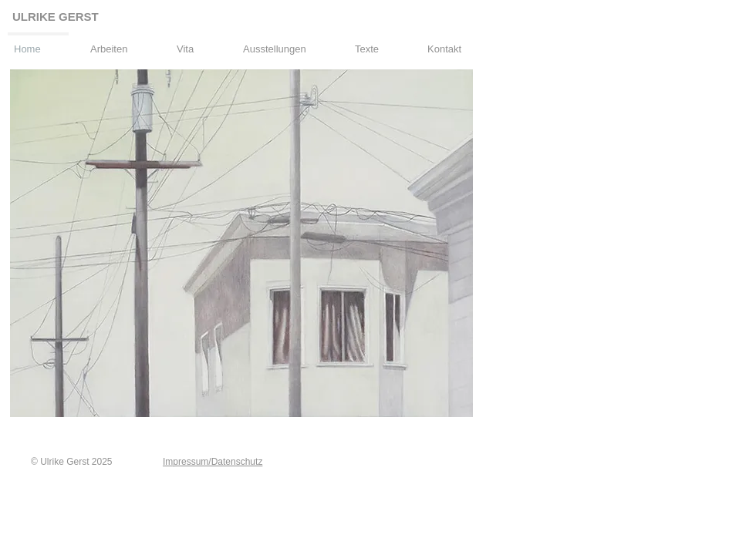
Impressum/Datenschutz (213, 462)
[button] (120, 42)
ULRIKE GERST (56, 17)
